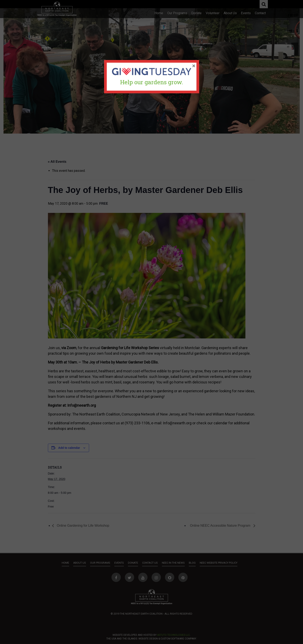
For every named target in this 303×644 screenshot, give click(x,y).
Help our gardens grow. (152, 82)
